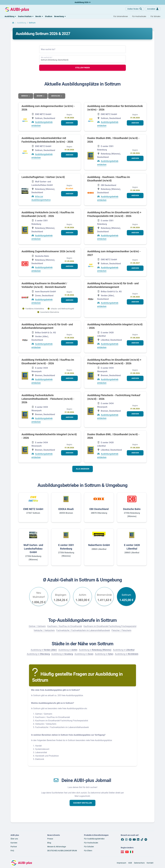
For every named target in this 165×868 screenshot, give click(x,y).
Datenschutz (139, 863)
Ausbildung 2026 (82, 2)
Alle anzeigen (83, 469)
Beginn (40, 96)
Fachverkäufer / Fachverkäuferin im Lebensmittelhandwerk (83, 630)
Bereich (25, 96)
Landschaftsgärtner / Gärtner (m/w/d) (43, 177)
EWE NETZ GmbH (33, 509)
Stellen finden (82, 68)
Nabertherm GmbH (99, 545)
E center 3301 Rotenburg (66, 547)
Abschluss (56, 96)
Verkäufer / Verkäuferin (44, 630)
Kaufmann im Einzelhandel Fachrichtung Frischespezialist (110, 626)
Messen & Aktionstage (57, 847)
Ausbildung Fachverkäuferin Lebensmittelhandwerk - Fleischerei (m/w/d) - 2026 (48, 399)
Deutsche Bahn (132, 509)
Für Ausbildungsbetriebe (94, 839)
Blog (49, 843)
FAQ (12, 850)
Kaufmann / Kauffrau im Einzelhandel (65, 626)
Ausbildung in (44, 650)
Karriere (14, 843)
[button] (10, 16)
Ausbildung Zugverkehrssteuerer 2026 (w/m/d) (48, 251)
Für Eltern (88, 850)
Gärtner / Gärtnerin (37, 626)
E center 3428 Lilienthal (132, 547)
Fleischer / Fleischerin (121, 630)
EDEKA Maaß (66, 509)
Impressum (121, 863)
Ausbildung (22, 23)
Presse (50, 839)
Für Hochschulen (91, 843)
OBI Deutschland (99, 509)
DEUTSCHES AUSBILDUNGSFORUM (62, 850)
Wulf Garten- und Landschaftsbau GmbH (33, 549)
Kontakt (150, 863)
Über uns (14, 839)
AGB (130, 863)
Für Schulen (89, 847)
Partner (14, 847)
